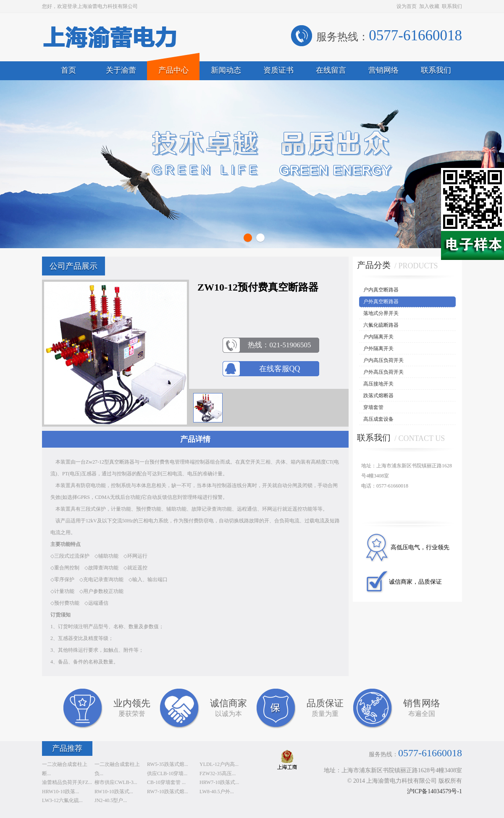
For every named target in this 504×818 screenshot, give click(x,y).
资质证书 (278, 70)
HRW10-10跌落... (60, 792)
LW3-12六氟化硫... (62, 800)
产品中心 (173, 70)
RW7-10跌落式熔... (168, 792)
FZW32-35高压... (218, 773)
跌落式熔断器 (378, 396)
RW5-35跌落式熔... (168, 764)
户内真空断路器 (381, 290)
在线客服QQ (280, 369)
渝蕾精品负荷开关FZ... (67, 782)
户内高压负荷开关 (383, 360)
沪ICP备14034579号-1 (434, 791)
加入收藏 (429, 6)
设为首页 (407, 6)
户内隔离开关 (378, 337)
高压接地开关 (378, 384)
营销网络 (383, 70)
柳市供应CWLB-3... (116, 782)
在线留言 (331, 70)
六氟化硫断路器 (381, 325)
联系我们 (452, 6)
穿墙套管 (373, 407)
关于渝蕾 (121, 70)
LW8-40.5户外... (217, 792)
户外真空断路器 (381, 302)
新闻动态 (226, 70)
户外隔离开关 (378, 349)
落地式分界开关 (381, 313)
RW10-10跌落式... (114, 792)
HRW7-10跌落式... (219, 782)
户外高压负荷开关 (383, 372)
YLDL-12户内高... (219, 764)
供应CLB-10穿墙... (167, 773)
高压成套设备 (378, 419)
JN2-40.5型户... (111, 800)
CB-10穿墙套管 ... (166, 782)
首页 (68, 70)
